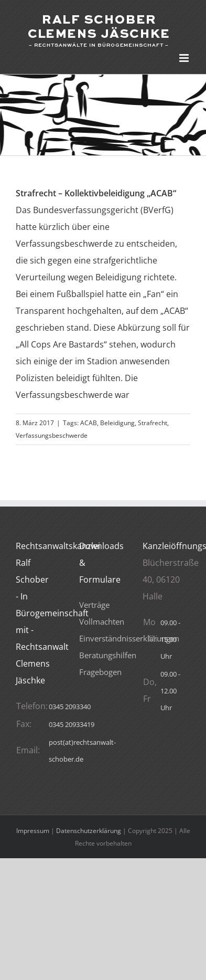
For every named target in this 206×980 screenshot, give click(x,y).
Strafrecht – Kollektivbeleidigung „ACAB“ (96, 193)
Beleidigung (117, 423)
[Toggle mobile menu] (185, 58)
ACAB (89, 423)
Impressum (33, 831)
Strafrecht (153, 423)
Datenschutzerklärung (89, 831)
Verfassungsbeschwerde (52, 435)
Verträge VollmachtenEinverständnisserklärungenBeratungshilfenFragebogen (129, 638)
